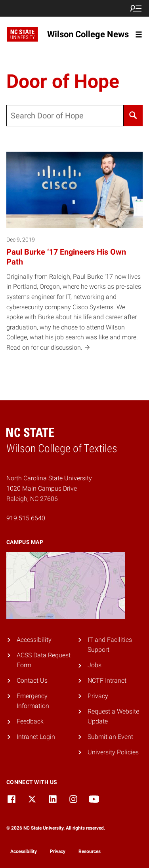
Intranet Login (36, 737)
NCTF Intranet (107, 681)
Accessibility (34, 640)
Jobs (95, 665)
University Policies (113, 752)
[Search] (133, 116)
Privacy (98, 696)
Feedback (30, 721)
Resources (90, 851)
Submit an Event (110, 737)
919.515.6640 (26, 518)
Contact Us (32, 681)
